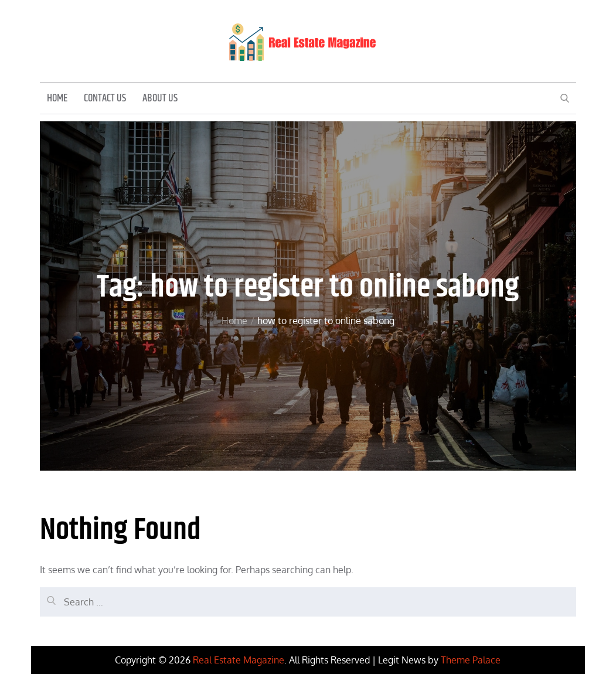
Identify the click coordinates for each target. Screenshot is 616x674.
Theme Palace (471, 660)
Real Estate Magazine (239, 660)
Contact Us (105, 98)
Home (57, 98)
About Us (160, 98)
